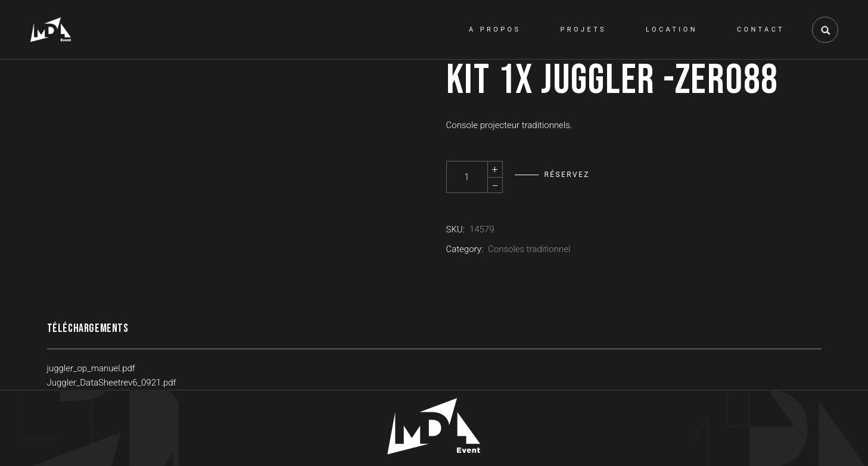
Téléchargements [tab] (88, 328)
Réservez (567, 175)
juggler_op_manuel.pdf (91, 368)
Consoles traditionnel (529, 249)
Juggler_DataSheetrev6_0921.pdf (112, 383)
